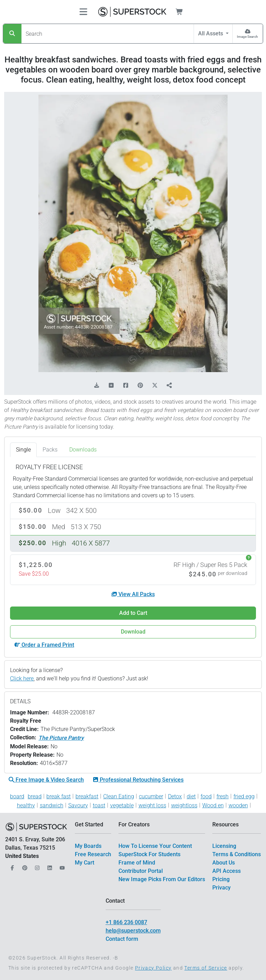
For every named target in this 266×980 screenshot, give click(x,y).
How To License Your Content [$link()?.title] (155, 846)
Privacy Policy (153, 968)
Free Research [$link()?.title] (93, 854)
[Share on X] (155, 386)
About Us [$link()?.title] (224, 863)
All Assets (211, 33)
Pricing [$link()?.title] (221, 879)
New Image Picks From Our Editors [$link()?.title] (162, 879)
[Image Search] (247, 34)
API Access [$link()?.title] (227, 871)
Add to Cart (133, 613)
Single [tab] (23, 450)
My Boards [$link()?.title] (88, 846)
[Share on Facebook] (126, 386)
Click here (22, 678)
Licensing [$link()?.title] (224, 846)
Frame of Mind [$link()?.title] (137, 863)
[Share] (169, 386)
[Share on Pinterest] (140, 386)
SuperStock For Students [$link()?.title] (149, 854)
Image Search (247, 37)
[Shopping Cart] (183, 12)
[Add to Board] (111, 386)
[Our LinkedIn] (49, 866)
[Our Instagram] (36, 866)
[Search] (12, 34)
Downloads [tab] (83, 450)
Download (133, 632)
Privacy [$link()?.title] (221, 888)
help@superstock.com (133, 931)
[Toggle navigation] (83, 12)
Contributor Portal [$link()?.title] (141, 871)
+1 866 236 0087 (126, 922)
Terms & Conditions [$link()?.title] (237, 854)
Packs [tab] (50, 450)
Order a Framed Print (44, 645)
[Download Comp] (97, 386)
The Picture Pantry (61, 738)
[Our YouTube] (61, 866)
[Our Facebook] (11, 866)
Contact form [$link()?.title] (122, 939)
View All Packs (133, 594)
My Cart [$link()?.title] (85, 863)
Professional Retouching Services (138, 780)
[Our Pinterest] (24, 866)
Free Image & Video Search (46, 780)
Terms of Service (206, 968)
